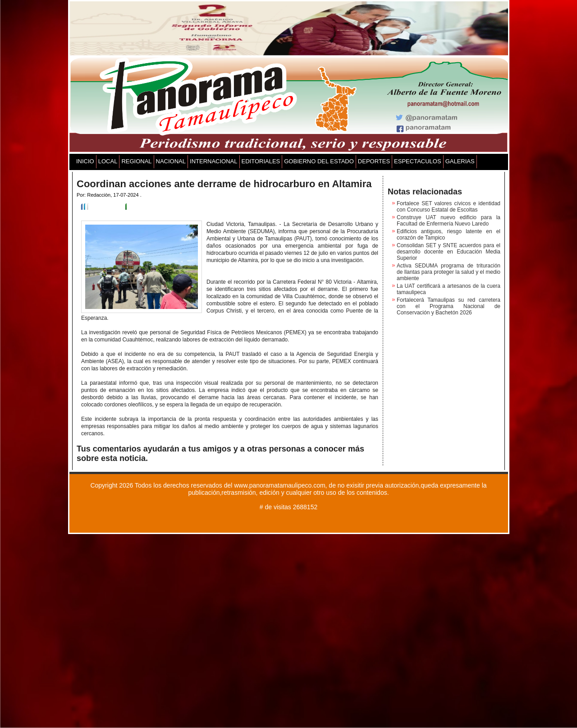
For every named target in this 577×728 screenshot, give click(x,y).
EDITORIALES (261, 161)
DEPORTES (374, 161)
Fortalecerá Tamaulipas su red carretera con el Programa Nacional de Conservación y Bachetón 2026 (449, 306)
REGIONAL (136, 161)
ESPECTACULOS (418, 161)
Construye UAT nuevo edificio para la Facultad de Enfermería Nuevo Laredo (449, 221)
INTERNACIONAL (213, 161)
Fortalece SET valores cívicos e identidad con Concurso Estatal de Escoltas (449, 207)
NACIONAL (171, 161)
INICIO (85, 161)
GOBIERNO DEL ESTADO (319, 161)
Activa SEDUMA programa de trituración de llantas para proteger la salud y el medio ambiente (449, 272)
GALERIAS (460, 161)
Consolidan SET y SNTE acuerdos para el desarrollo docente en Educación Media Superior (449, 252)
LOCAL (108, 161)
